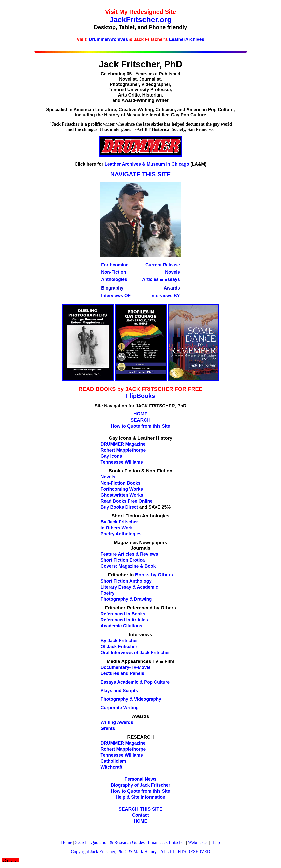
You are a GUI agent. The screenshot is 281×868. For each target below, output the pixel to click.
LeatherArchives (187, 39)
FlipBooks (140, 396)
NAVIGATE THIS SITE (141, 174)
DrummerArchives (108, 39)
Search (81, 842)
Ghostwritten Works (122, 495)
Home (67, 842)
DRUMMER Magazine (123, 743)
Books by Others (154, 575)
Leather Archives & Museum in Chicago (147, 164)
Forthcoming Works (122, 489)
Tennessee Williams (122, 755)
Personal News (140, 779)
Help (216, 842)
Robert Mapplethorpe (123, 749)
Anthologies (114, 279)
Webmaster (198, 842)
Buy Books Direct (119, 507)
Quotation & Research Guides (118, 842)
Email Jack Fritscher (166, 842)
